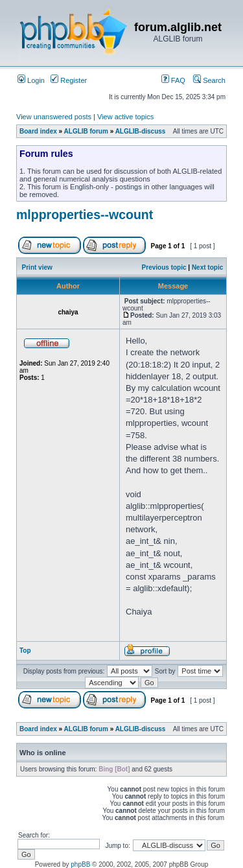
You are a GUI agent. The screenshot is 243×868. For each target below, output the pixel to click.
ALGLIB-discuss (141, 131)
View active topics (125, 117)
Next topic (207, 267)
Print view (37, 267)
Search (209, 80)
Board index (38, 131)
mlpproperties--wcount (85, 215)
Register (69, 80)
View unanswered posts (54, 117)
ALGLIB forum (86, 131)
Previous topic (164, 267)
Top (25, 651)
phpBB (80, 864)
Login (31, 80)
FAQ (173, 80)
